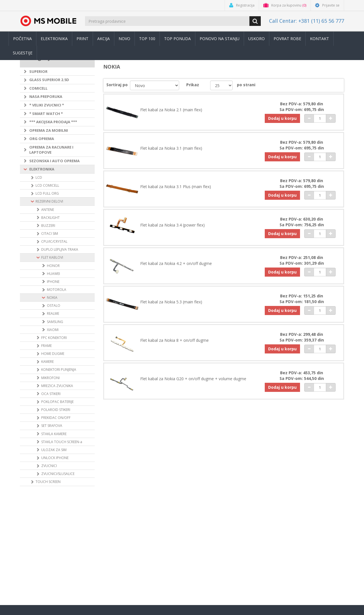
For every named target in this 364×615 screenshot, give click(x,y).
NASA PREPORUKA (46, 96)
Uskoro (257, 39)
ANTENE (48, 210)
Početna (22, 39)
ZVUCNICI (49, 466)
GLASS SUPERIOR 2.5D (49, 80)
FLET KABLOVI (52, 257)
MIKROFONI (50, 378)
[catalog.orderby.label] (155, 85)
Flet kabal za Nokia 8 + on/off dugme (174, 340)
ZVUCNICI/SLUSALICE (58, 474)
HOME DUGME (53, 354)
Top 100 (147, 39)
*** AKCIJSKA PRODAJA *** (53, 122)
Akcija (104, 39)
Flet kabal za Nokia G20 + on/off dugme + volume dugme (193, 379)
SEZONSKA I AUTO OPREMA (54, 161)
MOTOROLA (57, 290)
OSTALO (54, 306)
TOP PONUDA (177, 39)
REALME (53, 313)
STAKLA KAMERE (54, 434)
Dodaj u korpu (282, 118)
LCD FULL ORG (47, 193)
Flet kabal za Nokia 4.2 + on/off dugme (176, 264)
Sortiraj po (117, 85)
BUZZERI (48, 226)
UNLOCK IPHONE (55, 458)
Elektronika (54, 39)
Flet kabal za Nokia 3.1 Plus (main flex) (176, 187)
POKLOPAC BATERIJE (57, 402)
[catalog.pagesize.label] (221, 85)
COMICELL (38, 88)
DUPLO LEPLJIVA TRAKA (60, 249)
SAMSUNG (55, 322)
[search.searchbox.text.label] (168, 21)
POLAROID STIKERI (56, 410)
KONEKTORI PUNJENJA (59, 370)
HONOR (53, 266)
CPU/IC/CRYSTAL (54, 241)
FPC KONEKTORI (54, 338)
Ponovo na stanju (220, 39)
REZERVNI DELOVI (49, 201)
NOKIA (52, 298)
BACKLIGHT (50, 218)
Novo (124, 39)
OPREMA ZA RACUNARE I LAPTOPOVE (51, 150)
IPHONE (53, 282)
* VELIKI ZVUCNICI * (47, 105)
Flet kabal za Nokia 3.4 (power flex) (172, 225)
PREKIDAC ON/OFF (56, 418)
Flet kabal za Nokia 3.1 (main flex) (171, 148)
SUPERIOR (38, 71)
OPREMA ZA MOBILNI (49, 130)
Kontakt (319, 39)
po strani (246, 85)
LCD (39, 177)
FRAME (46, 346)
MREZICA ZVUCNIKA (57, 386)
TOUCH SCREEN (48, 482)
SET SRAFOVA (52, 426)
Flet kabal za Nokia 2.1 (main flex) (171, 110)
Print (82, 39)
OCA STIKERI (51, 394)
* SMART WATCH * (46, 114)
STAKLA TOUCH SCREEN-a (62, 442)
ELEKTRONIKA (42, 169)
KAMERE (47, 362)
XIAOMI (53, 330)
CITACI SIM (50, 234)
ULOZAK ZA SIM (54, 450)
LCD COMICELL (47, 185)
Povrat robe (287, 39)
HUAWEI (53, 274)
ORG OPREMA (42, 139)
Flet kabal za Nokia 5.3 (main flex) (171, 302)
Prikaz (193, 85)
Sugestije (23, 53)
